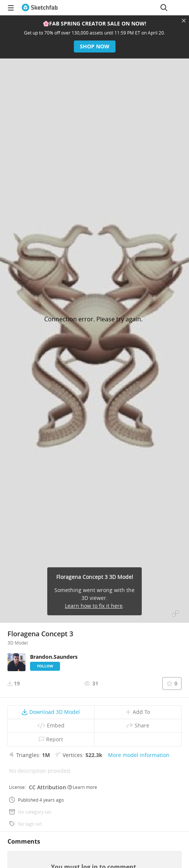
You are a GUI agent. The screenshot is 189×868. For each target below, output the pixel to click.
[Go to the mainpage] (40, 7)
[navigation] (11, 7)
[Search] (164, 7)
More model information (139, 755)
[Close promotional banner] (184, 21)
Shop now (95, 46)
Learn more (82, 787)
